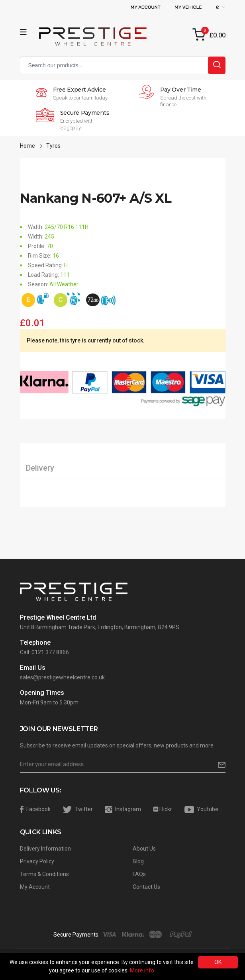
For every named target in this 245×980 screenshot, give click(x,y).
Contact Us (146, 887)
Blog (138, 861)
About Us (144, 849)
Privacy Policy (37, 861)
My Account (146, 7)
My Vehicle (188, 7)
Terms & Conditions (44, 874)
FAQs (139, 874)
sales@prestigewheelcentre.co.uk (62, 677)
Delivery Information (45, 849)
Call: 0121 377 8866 (44, 652)
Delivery (40, 468)
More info (142, 970)
